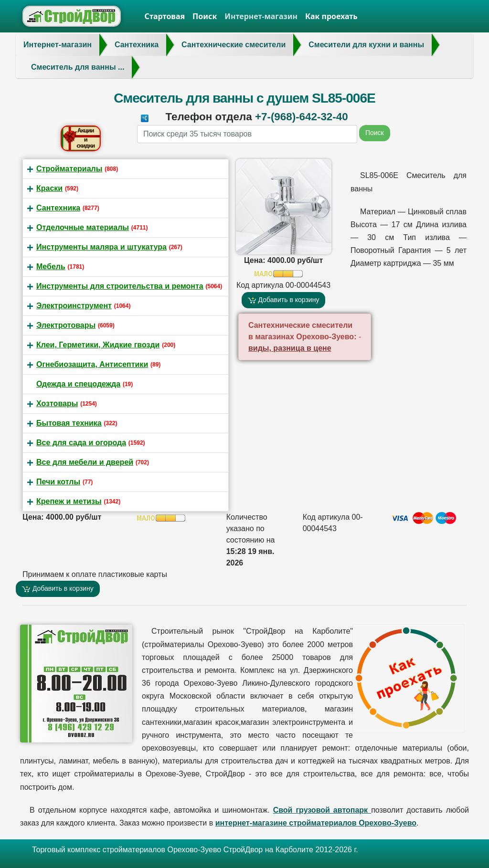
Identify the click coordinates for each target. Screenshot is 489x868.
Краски (49, 188)
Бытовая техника (69, 423)
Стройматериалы (69, 169)
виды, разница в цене (290, 348)
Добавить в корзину (284, 300)
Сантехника (58, 208)
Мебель (51, 267)
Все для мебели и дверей (85, 462)
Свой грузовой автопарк (322, 810)
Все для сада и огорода (81, 443)
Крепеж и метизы (69, 501)
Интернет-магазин (261, 16)
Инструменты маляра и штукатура (101, 247)
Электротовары (66, 325)
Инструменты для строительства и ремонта (120, 286)
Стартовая (165, 16)
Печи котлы (58, 482)
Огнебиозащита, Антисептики (92, 364)
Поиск (205, 16)
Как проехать (331, 16)
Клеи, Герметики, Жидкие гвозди (98, 345)
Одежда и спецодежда (78, 384)
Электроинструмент (74, 306)
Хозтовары (57, 403)
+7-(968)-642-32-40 (302, 117)
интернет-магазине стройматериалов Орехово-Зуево (316, 823)
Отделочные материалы (83, 227)
